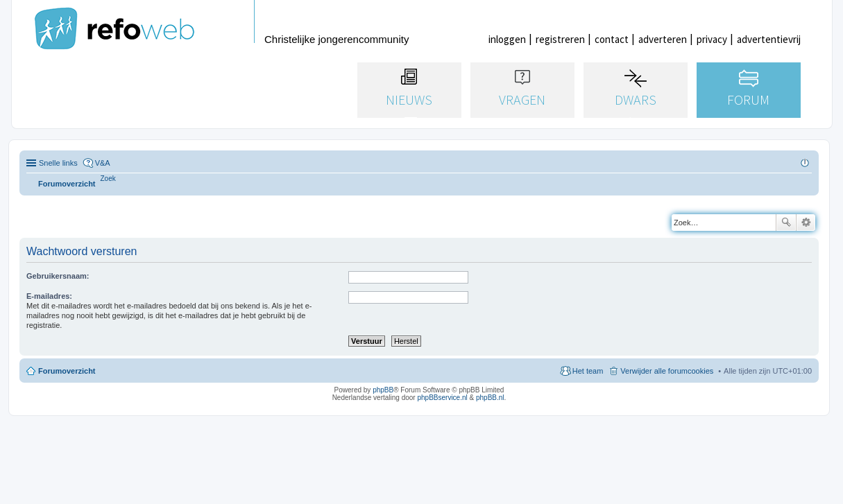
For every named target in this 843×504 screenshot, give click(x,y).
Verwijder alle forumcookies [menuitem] (667, 371)
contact (612, 39)
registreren (560, 39)
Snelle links (58, 163)
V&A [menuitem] (103, 163)
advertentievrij (769, 39)
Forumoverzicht (67, 371)
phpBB (383, 390)
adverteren (663, 39)
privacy (712, 39)
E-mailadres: (49, 296)
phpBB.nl (490, 398)
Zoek (786, 223)
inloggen (507, 39)
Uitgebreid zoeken (806, 223)
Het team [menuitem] (588, 371)
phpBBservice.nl (442, 398)
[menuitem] (108, 179)
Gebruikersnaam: (58, 276)
